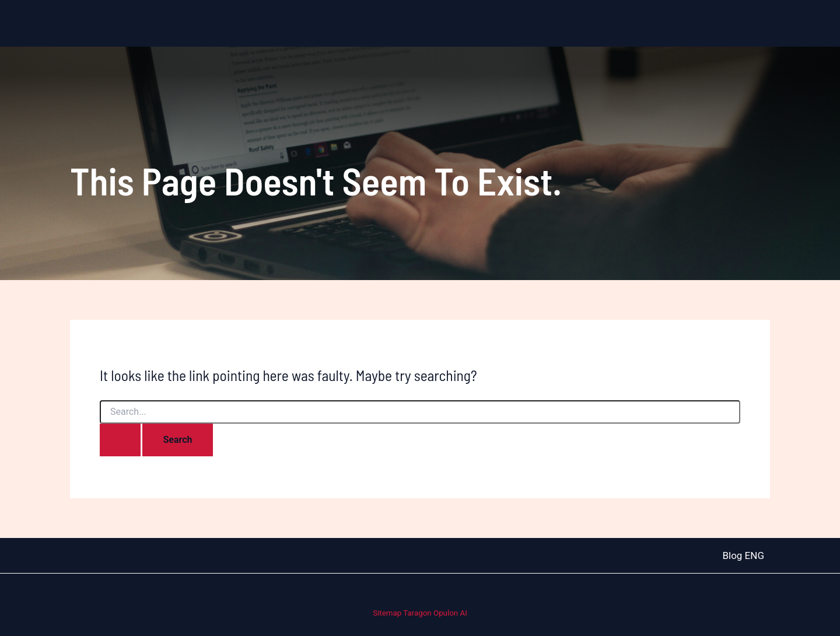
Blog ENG (743, 555)
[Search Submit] (120, 440)
